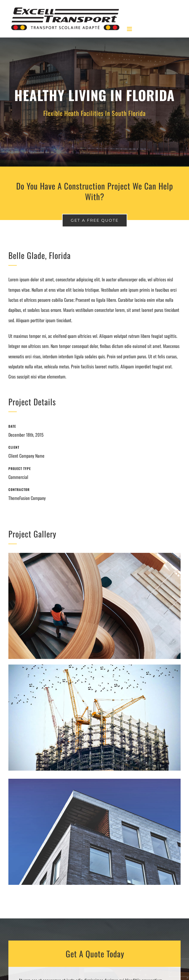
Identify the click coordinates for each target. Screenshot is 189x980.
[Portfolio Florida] (94, 102)
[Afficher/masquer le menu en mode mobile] (130, 29)
